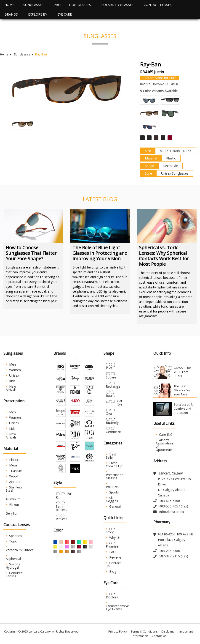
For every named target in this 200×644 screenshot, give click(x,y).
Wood (12, 476)
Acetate (13, 482)
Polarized (113, 485)
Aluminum (13, 498)
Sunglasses (33, 5)
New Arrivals (11, 388)
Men (11, 364)
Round (111, 396)
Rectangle (113, 386)
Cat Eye (120, 403)
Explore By (38, 14)
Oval (109, 413)
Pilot (109, 368)
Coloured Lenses (14, 574)
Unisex (12, 375)
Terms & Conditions (144, 631)
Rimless (61, 519)
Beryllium (13, 512)
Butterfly (112, 423)
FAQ (111, 552)
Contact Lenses (158, 5)
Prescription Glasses (72, 5)
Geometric (114, 432)
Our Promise (112, 545)
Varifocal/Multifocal (20, 549)
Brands (11, 14)
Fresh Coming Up (114, 465)
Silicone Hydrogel (13, 566)
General (113, 506)
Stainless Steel (14, 489)
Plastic (12, 460)
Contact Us (113, 564)
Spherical (14, 536)
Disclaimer (169, 631)
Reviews (114, 557)
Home (9, 5)
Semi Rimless (61, 508)
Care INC (164, 434)
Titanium (14, 471)
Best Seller (111, 456)
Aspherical (13, 557)
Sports (112, 492)
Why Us (113, 538)
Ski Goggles (112, 499)
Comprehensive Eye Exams (117, 606)
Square (111, 377)
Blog (111, 571)
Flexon (12, 505)
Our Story (110, 530)
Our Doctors (112, 596)
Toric (11, 541)
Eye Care (65, 14)
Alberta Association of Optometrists (165, 445)
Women (13, 370)
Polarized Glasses (117, 5)
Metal (12, 465)
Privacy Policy (118, 631)
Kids (11, 381)
